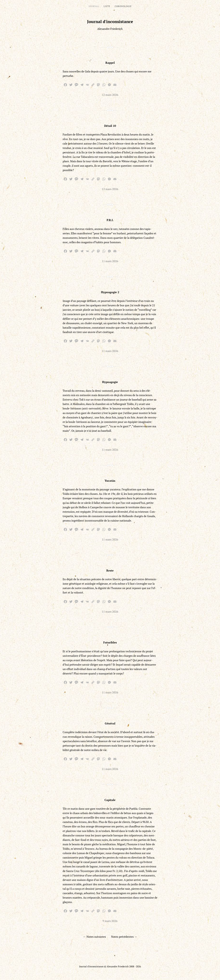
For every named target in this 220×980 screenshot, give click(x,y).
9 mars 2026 (110, 921)
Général (110, 723)
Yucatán (110, 481)
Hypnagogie (110, 382)
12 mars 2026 (110, 95)
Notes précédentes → (124, 937)
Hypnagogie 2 (110, 292)
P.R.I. (110, 220)
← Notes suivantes (94, 937)
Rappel (110, 63)
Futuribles (110, 642)
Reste (110, 570)
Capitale (110, 800)
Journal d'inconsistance (110, 22)
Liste (107, 6)
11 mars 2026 (110, 261)
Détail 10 (110, 126)
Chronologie (123, 6)
